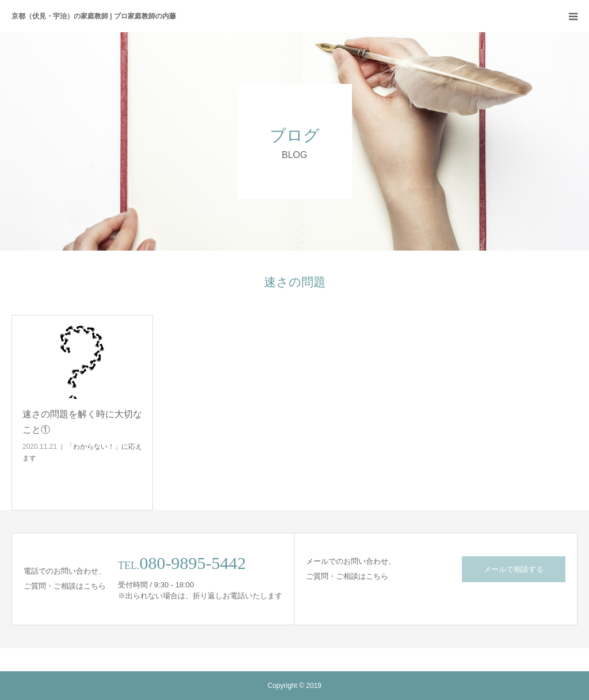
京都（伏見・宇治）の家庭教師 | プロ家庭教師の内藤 (94, 16)
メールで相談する (514, 569)
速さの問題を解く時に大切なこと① (82, 422)
